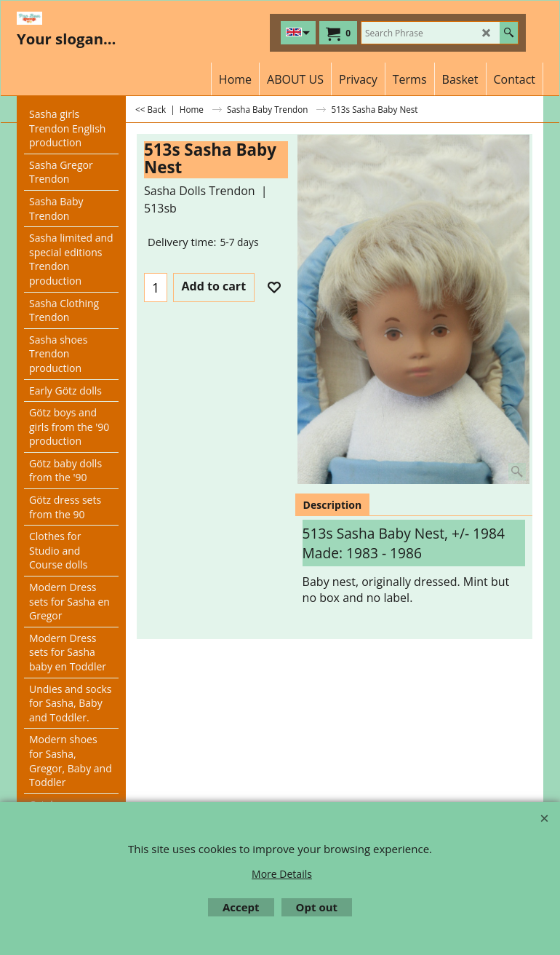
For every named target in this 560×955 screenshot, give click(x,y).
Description (333, 505)
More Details (282, 874)
